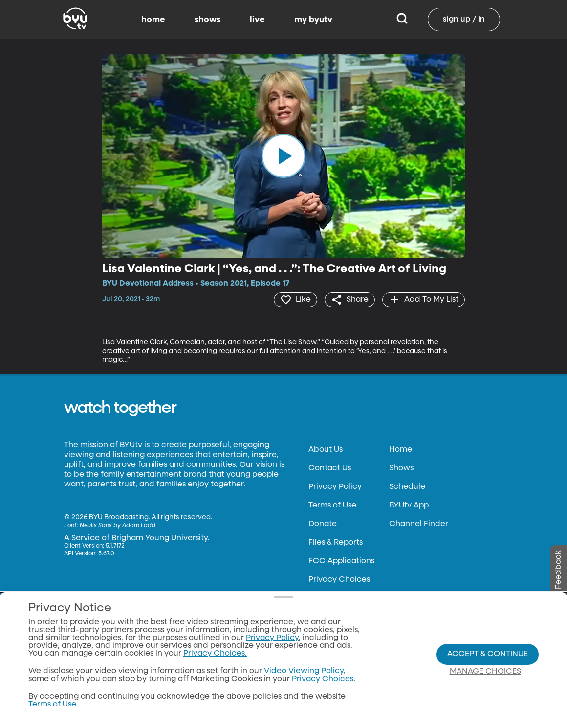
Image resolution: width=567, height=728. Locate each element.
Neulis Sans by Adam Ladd (118, 526)
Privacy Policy (335, 487)
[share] (350, 300)
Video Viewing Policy (304, 671)
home (153, 20)
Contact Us (330, 468)
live (257, 20)
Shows (401, 468)
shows (207, 20)
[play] (283, 156)
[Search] (402, 20)
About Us (326, 450)
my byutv (313, 20)
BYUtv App (409, 506)
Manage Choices (485, 672)
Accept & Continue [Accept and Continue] (488, 654)
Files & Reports (336, 543)
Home (401, 450)
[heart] (295, 300)
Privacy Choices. (215, 654)
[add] (424, 300)
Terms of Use (332, 506)
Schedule (407, 487)
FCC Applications (341, 561)
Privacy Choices (339, 580)
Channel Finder (419, 524)
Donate (323, 524)
